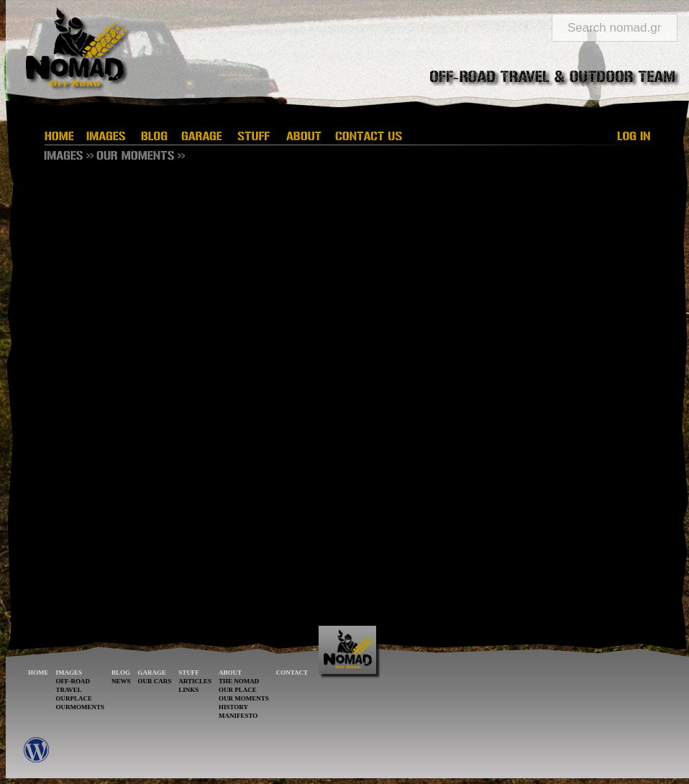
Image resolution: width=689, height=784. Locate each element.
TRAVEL (69, 690)
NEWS (121, 681)
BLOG (121, 673)
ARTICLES (195, 681)
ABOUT (230, 673)
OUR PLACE (238, 690)
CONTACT (292, 673)
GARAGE (152, 673)
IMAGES (69, 673)
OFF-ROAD (73, 681)
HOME (38, 673)
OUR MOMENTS (244, 698)
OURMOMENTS (81, 707)
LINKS (188, 690)
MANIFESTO (238, 716)
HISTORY (233, 707)
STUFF (189, 673)
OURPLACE (74, 698)
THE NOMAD (239, 681)
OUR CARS (155, 681)
